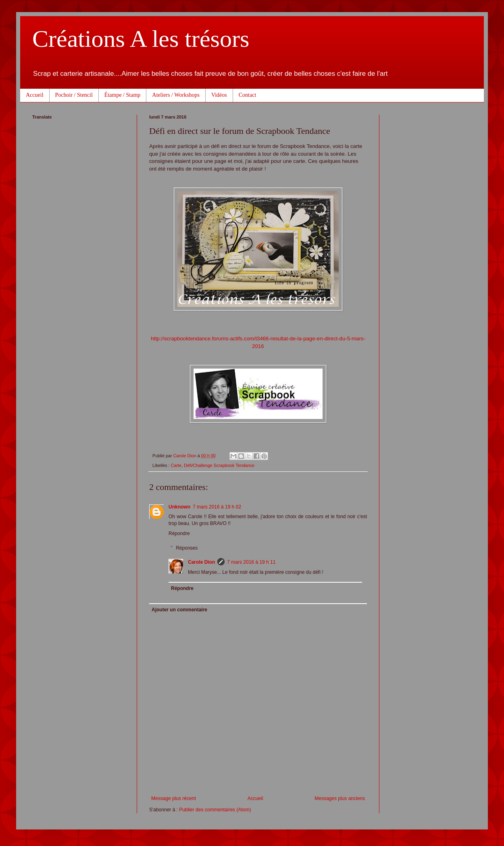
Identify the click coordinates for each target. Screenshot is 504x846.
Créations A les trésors (141, 39)
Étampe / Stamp (122, 95)
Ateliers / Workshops (176, 95)
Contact (248, 95)
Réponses (187, 548)
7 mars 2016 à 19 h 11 (251, 562)
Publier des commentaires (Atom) (215, 810)
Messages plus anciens (340, 798)
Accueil (35, 95)
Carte (176, 465)
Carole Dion (201, 562)
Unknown (179, 507)
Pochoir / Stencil (74, 95)
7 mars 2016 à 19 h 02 (217, 507)
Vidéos (219, 95)
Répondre (179, 533)
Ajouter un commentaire (179, 610)
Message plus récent (174, 798)
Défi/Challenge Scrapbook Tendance (219, 465)
